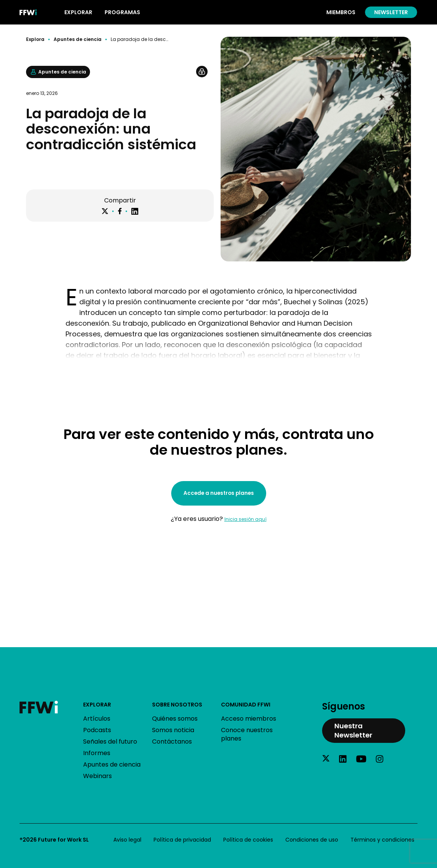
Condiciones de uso (312, 840)
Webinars (97, 776)
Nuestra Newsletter (353, 730)
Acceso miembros (249, 719)
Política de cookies (248, 840)
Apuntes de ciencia (78, 39)
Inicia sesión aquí (246, 519)
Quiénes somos (175, 719)
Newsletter (391, 12)
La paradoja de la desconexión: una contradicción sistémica (140, 39)
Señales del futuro (110, 742)
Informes (97, 753)
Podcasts (97, 730)
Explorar (97, 705)
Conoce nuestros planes (247, 734)
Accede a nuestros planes (219, 493)
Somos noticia (173, 730)
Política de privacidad (182, 840)
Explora (35, 39)
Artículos (97, 719)
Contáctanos (172, 742)
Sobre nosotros (177, 705)
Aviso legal (127, 840)
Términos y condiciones (382, 840)
